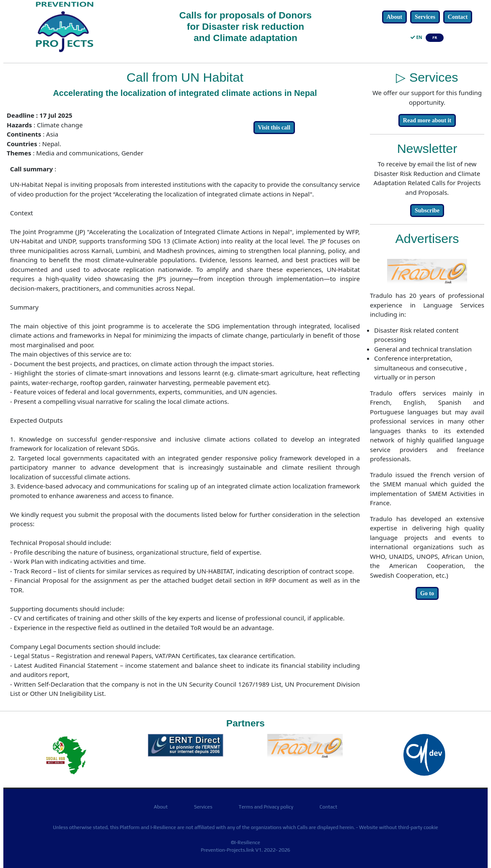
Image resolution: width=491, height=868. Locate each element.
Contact (458, 17)
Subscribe (427, 211)
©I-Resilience (245, 842)
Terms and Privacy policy (266, 807)
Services (425, 17)
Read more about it (427, 120)
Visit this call (274, 128)
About (394, 17)
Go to (427, 593)
